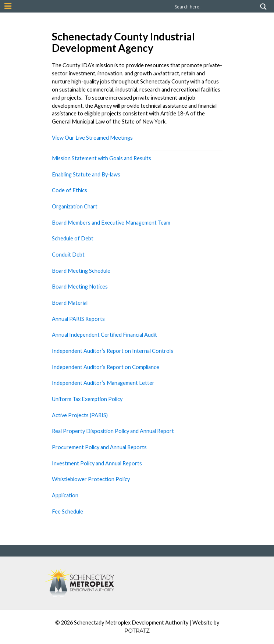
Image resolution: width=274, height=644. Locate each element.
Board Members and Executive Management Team (111, 223)
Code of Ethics (70, 190)
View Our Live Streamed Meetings (92, 138)
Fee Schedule (67, 511)
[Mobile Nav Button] (8, 6)
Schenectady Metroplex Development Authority (131, 622)
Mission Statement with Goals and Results (102, 158)
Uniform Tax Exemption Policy (87, 399)
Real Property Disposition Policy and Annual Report (113, 431)
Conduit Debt (68, 255)
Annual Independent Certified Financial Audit (104, 335)
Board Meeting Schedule (81, 271)
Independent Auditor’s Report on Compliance (106, 367)
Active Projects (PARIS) (80, 415)
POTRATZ (137, 631)
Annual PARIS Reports (78, 319)
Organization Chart (75, 206)
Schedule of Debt (73, 238)
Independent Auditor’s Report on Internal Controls (113, 351)
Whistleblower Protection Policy (91, 479)
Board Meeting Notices (80, 287)
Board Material (70, 303)
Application (65, 495)
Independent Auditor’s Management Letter (103, 383)
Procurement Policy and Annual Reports (99, 447)
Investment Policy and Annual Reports (97, 463)
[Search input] (216, 7)
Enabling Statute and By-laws (86, 174)
